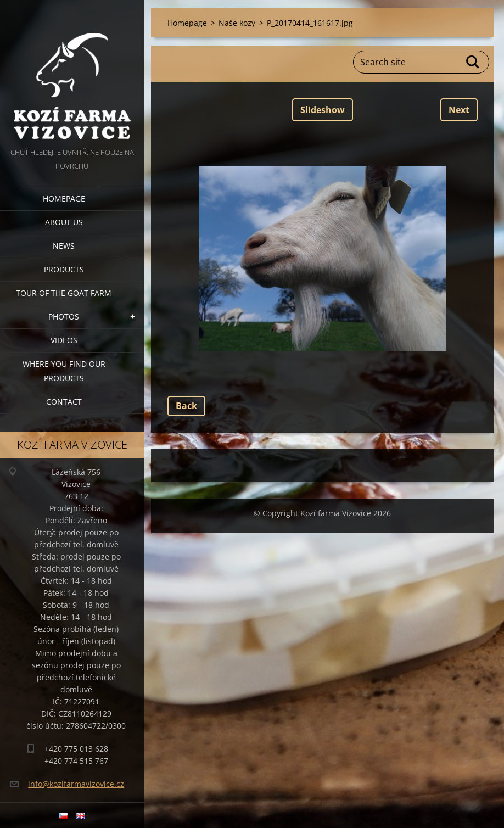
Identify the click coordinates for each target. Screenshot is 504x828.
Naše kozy (237, 23)
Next (459, 110)
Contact (64, 402)
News (64, 246)
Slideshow (323, 110)
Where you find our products (64, 371)
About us (64, 222)
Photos (64, 317)
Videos (64, 340)
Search (473, 62)
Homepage (64, 198)
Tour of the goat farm (64, 293)
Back (186, 406)
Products (64, 269)
